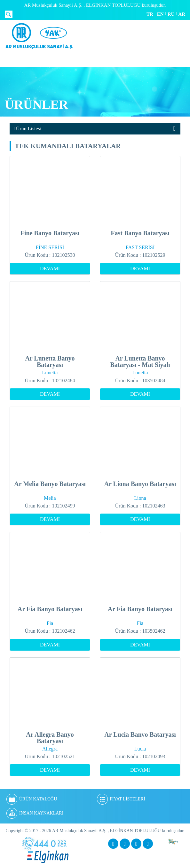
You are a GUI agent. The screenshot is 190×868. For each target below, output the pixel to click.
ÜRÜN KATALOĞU (32, 799)
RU (171, 14)
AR (182, 14)
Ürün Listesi (27, 129)
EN (160, 14)
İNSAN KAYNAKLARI (35, 813)
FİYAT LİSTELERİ (121, 799)
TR (150, 14)
